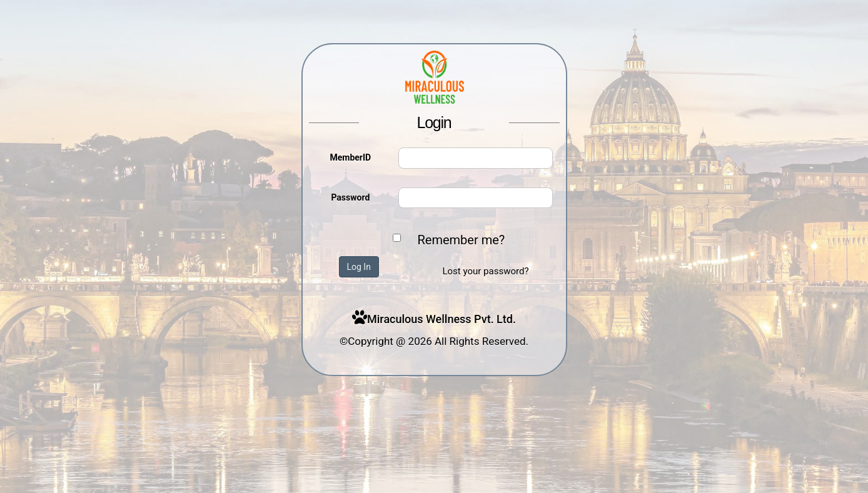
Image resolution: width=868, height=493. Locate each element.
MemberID (350, 157)
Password (350, 197)
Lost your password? (485, 271)
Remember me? (462, 240)
